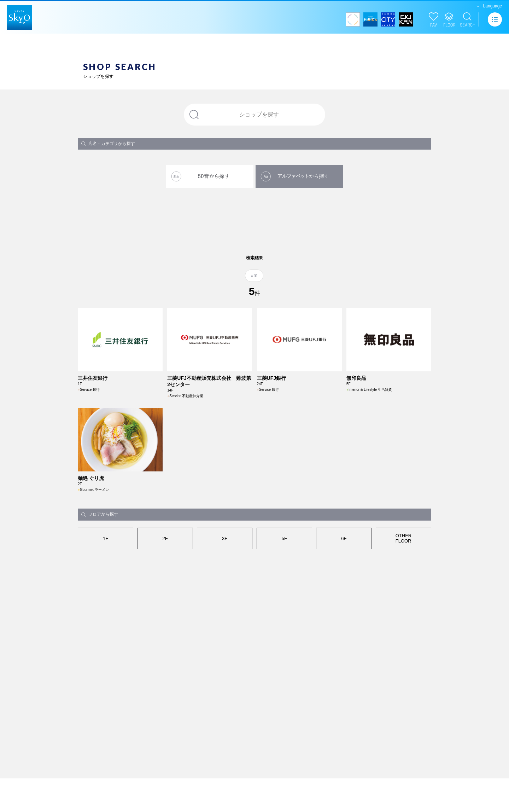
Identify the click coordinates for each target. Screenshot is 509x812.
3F (225, 598)
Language (493, 6)
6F (344, 598)
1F (106, 598)
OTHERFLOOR (404, 598)
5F (284, 598)
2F (165, 598)
